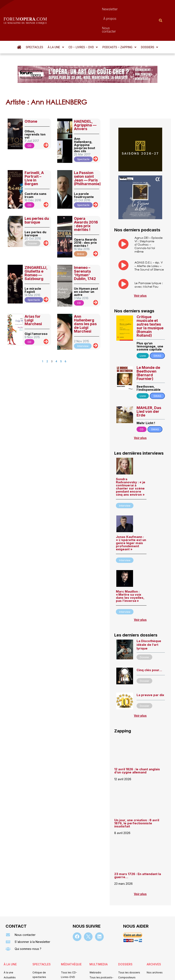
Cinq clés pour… (149, 648)
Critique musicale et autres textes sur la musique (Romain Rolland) (150, 304)
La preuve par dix (150, 673)
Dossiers (149, 25)
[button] (56, 25)
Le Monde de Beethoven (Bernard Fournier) (148, 351)
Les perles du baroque (37, 198)
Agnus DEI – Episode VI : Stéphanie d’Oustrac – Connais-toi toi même (149, 222)
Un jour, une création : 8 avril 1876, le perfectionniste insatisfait (137, 801)
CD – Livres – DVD (83, 25)
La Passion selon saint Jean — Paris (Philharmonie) (87, 156)
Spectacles (35, 25)
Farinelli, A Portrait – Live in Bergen (34, 156)
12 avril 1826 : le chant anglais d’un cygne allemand (137, 748)
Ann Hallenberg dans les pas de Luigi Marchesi (85, 302)
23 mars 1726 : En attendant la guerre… (138, 853)
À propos (98, 9)
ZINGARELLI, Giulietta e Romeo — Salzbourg (36, 251)
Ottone (31, 99)
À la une (56, 25)
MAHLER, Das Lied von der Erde (149, 389)
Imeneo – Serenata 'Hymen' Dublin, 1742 (85, 251)
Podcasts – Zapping (119, 25)
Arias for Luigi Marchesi (33, 298)
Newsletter (77, 9)
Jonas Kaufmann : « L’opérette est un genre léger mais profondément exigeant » (131, 521)
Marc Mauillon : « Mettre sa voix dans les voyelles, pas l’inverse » (130, 574)
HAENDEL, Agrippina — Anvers (85, 103)
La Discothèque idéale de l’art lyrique (149, 622)
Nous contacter (121, 9)
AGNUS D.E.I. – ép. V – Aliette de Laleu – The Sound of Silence (149, 244)
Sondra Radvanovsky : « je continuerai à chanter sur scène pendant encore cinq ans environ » (131, 465)
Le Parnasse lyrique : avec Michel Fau (149, 262)
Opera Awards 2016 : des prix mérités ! (86, 202)
